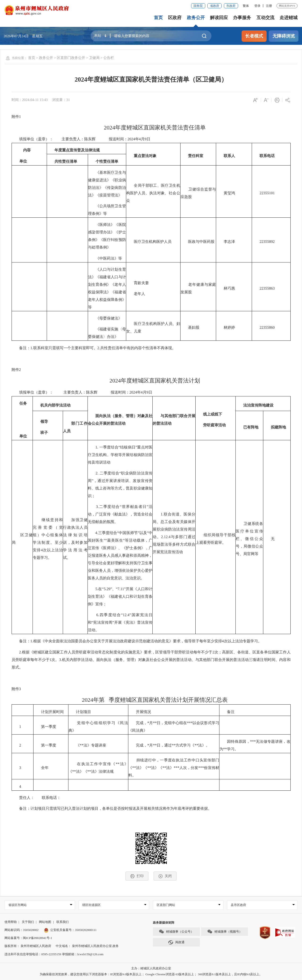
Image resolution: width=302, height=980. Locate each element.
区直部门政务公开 (71, 58)
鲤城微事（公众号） (176, 932)
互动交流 (265, 18)
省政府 (215, 6)
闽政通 (176, 942)
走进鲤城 (289, 18)
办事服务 (242, 18)
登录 (257, 6)
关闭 (165, 876)
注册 (269, 6)
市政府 (231, 6)
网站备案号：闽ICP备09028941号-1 (28, 938)
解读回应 (219, 18)
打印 (137, 876)
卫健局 (94, 58)
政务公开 (196, 18)
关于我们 (28, 922)
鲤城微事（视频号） (225, 932)
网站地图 (45, 922)
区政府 (175, 18)
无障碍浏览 (284, 36)
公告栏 (109, 58)
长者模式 (254, 36)
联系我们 (63, 922)
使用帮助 (11, 922)
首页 (158, 18)
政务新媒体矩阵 (164, 923)
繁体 (246, 6)
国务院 (198, 6)
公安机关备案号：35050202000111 (70, 930)
